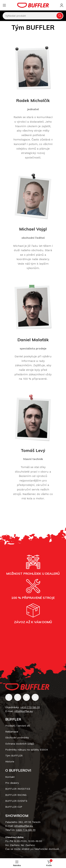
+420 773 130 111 (30, 707)
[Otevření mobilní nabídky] (4, 5)
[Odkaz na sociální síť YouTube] (26, 697)
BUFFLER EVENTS (16, 801)
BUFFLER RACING (16, 795)
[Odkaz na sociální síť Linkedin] (35, 697)
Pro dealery (12, 783)
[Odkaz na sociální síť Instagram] (18, 697)
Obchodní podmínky (17, 738)
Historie (10, 761)
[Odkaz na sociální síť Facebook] (9, 697)
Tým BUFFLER (14, 756)
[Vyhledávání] (33, 16)
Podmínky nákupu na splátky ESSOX (27, 750)
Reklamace (12, 732)
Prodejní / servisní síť (18, 726)
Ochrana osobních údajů (20, 744)
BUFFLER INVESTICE (18, 789)
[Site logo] (33, 5)
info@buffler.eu (24, 711)
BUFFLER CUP (14, 807)
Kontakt (10, 777)
